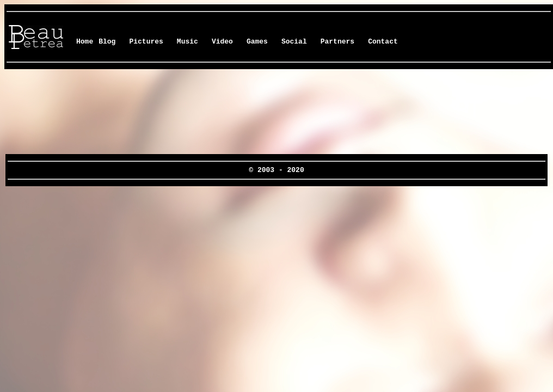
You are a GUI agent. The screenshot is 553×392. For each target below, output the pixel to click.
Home (85, 42)
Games (257, 42)
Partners (337, 42)
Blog (107, 42)
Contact (383, 42)
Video (222, 42)
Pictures (146, 42)
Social (294, 42)
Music (188, 42)
